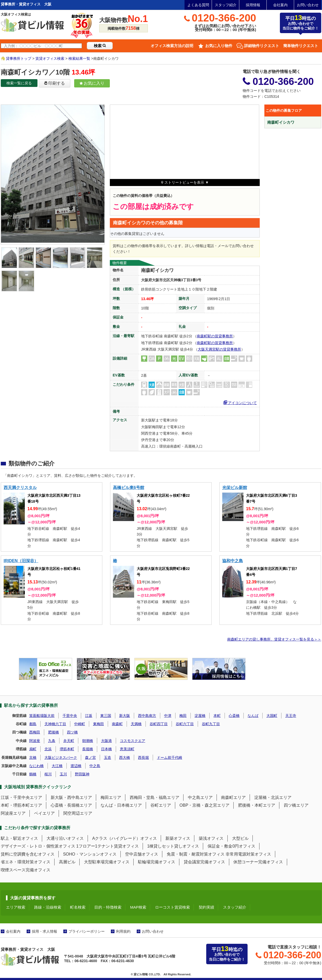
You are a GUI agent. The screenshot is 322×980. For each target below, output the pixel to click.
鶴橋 (33, 774)
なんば (253, 716)
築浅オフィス (211, 838)
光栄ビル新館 (235, 488)
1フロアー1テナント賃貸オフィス (108, 846)
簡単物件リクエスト (301, 46)
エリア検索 (16, 907)
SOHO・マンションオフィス (90, 854)
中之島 (95, 766)
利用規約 (123, 931)
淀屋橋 (200, 716)
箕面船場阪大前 (42, 716)
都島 (33, 724)
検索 (100, 46)
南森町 (117, 724)
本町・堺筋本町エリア (21, 805)
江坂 (89, 716)
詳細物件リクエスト (262, 46)
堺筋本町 (67, 749)
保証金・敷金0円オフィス (231, 846)
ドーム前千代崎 (170, 758)
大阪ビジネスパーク (61, 758)
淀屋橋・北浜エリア (273, 797)
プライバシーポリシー (87, 931)
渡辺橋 (76, 766)
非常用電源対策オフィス (248, 854)
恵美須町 (127, 749)
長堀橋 (88, 749)
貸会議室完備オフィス (204, 862)
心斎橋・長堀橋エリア (71, 805)
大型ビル (240, 838)
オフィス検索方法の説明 (172, 46)
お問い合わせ (308, 5)
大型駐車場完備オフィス (107, 862)
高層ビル (67, 862)
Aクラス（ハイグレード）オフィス (125, 838)
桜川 (48, 774)
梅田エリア (111, 797)
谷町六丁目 (185, 724)
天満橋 (136, 724)
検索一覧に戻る (19, 83)
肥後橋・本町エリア (257, 805)
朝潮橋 (88, 741)
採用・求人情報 (44, 931)
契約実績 (206, 907)
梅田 (183, 716)
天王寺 (291, 716)
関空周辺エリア (78, 813)
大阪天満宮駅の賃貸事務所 (219, 349)
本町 (217, 716)
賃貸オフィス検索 (50, 58)
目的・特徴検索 (108, 907)
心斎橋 (234, 716)
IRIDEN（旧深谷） (21, 561)
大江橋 (57, 766)
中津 (168, 716)
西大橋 (125, 758)
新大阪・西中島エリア (71, 797)
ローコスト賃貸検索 (172, 907)
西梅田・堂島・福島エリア (155, 797)
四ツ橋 (72, 732)
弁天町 (69, 741)
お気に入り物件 (219, 46)
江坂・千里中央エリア (21, 797)
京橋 (33, 758)
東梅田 (98, 724)
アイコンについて (240, 402)
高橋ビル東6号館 (129, 488)
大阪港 (106, 741)
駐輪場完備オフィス (157, 862)
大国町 (272, 716)
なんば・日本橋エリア (121, 805)
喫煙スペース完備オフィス (26, 870)
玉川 (63, 774)
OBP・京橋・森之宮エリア (205, 805)
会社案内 (280, 5)
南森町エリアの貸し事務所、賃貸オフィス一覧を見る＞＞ (274, 639)
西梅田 (35, 732)
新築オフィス (178, 838)
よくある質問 (198, 5)
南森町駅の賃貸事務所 (215, 336)
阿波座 (35, 741)
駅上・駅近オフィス (19, 838)
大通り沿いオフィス (65, 838)
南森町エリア (233, 797)
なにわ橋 (36, 766)
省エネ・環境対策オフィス (26, 862)
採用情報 (253, 5)
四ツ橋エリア (296, 805)
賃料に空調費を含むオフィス (28, 854)
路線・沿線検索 (48, 907)
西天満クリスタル (20, 488)
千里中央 (70, 716)
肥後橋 (53, 732)
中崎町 (80, 724)
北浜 (48, 749)
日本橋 (106, 749)
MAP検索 (138, 907)
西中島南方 (147, 716)
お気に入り (92, 83)
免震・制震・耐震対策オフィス (196, 854)
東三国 (106, 716)
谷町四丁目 (159, 724)
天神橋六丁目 (55, 724)
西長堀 (143, 758)
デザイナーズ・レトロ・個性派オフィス (38, 846)
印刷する (55, 83)
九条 (52, 741)
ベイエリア (44, 813)
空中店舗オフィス (142, 854)
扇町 (33, 749)
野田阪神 (82, 774)
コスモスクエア (133, 741)
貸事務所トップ (19, 58)
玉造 (108, 758)
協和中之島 (233, 561)
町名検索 (78, 907)
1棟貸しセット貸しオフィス (173, 846)
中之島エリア (200, 797)
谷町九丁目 (211, 724)
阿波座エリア (13, 813)
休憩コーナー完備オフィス (258, 862)
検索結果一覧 (79, 58)
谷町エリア (161, 805)
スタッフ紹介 (226, 5)
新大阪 (125, 716)
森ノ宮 (90, 758)
